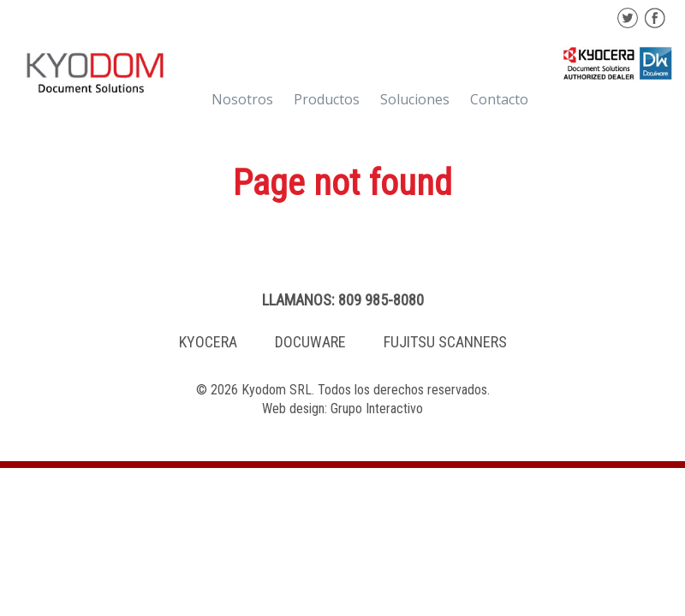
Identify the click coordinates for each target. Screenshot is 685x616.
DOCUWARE (310, 342)
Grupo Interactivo (377, 409)
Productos (327, 99)
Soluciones (415, 99)
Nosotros (242, 99)
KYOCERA (208, 342)
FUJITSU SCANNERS (445, 342)
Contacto (499, 99)
